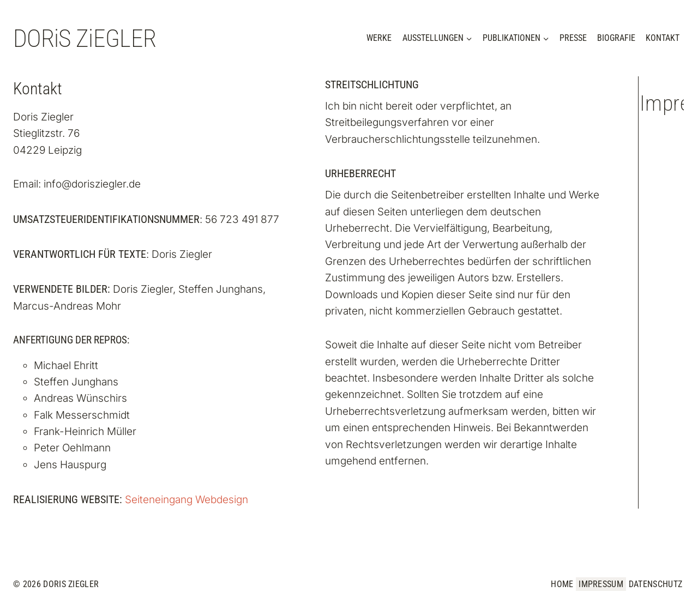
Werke (379, 38)
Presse (573, 38)
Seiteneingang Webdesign (186, 500)
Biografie (616, 38)
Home (562, 584)
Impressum (601, 584)
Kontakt (663, 38)
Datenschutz (656, 584)
